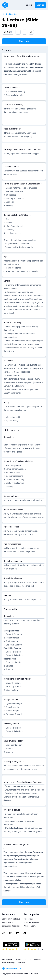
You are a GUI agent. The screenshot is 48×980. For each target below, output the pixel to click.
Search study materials (11, 919)
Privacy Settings (8, 962)
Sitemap (21, 962)
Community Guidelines (11, 926)
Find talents (29, 919)
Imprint (28, 959)
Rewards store (8, 922)
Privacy (19, 959)
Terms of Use (7, 959)
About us (38, 959)
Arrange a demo (30, 926)
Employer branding (31, 922)
